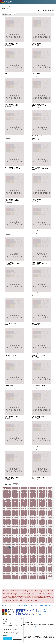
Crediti (42, 605)
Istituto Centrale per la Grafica (9, 605)
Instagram (39, 613)
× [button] (22, 619)
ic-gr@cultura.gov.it (32, 627)
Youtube (39, 615)
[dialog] (12, 630)
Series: (4, 14)
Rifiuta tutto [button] (17, 638)
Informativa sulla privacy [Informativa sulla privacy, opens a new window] (11, 635)
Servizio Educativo (41, 612)
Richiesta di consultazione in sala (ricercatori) (28, 605)
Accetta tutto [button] (8, 638)
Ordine (38, 10)
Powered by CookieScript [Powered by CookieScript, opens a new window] (12, 641)
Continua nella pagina (7, 484)
